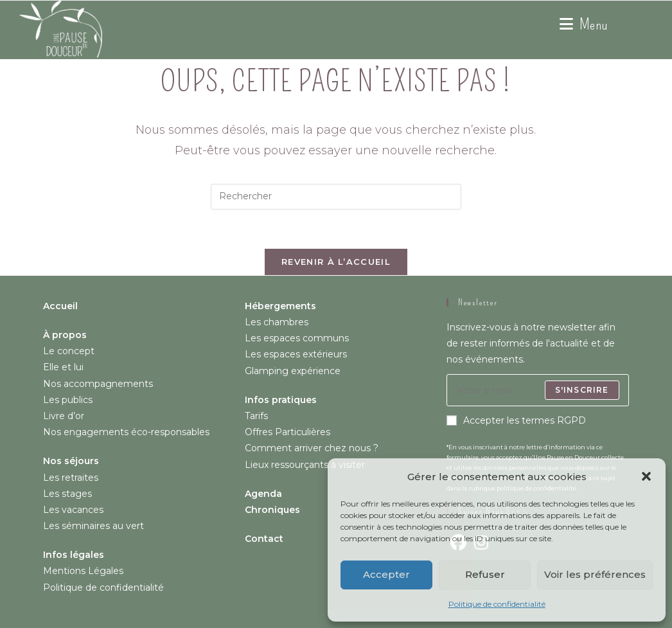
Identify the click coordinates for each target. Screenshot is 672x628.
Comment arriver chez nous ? (312, 448)
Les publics (68, 400)
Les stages (67, 494)
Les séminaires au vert (93, 526)
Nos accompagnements (98, 384)
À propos (65, 335)
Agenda (263, 494)
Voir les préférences (595, 574)
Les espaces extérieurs (296, 354)
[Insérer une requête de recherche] (336, 197)
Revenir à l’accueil (336, 262)
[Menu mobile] (584, 24)
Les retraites (71, 478)
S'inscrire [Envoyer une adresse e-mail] (582, 390)
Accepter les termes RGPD (516, 420)
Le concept (69, 351)
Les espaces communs (297, 338)
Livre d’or (64, 416)
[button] (646, 476)
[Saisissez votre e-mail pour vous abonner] (538, 390)
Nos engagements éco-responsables (126, 432)
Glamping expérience (293, 371)
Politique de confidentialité (497, 604)
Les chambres (277, 322)
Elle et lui (63, 367)
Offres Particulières (287, 432)
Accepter (386, 574)
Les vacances (73, 510)
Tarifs (256, 416)
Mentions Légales (83, 571)
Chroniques (272, 510)
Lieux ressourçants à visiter (305, 465)
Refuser (485, 574)
